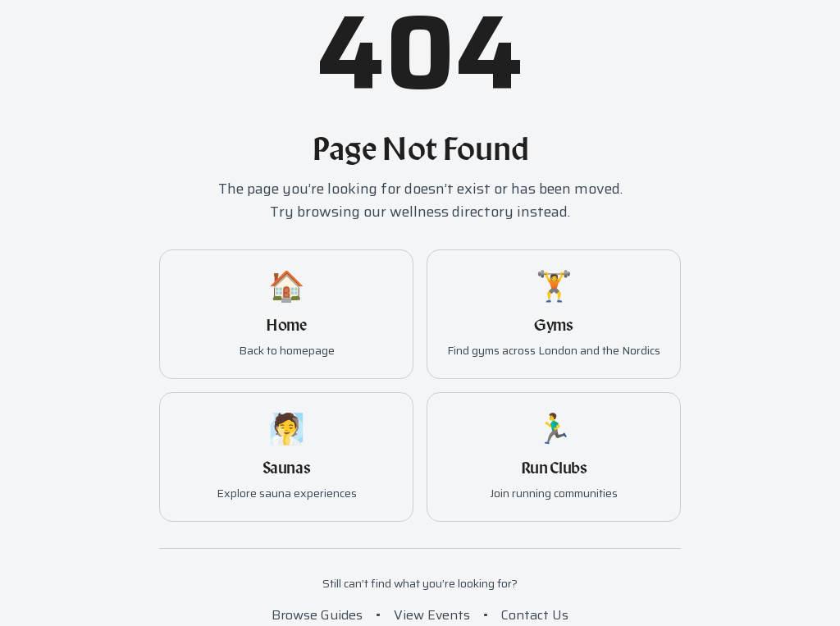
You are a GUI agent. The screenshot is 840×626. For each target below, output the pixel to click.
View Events (432, 615)
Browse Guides (317, 615)
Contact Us (535, 615)
